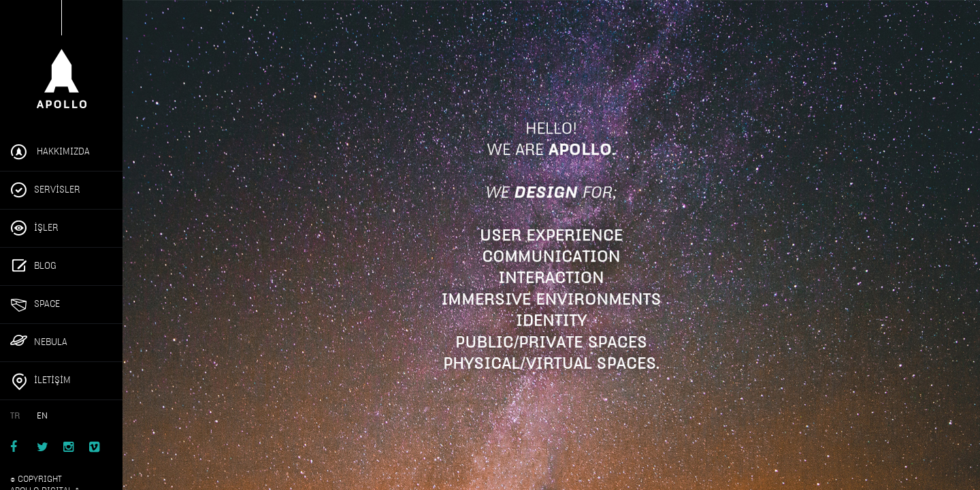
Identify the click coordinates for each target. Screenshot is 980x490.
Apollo (61, 60)
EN (42, 416)
